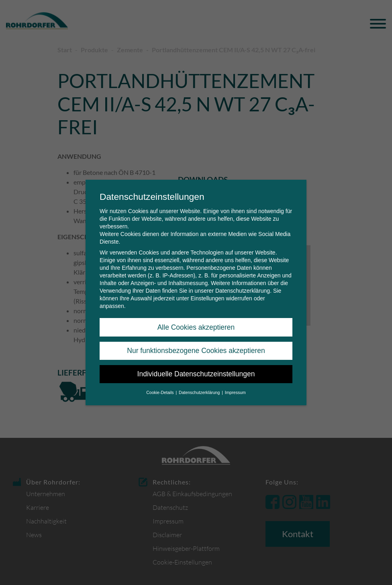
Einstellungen (207, 291)
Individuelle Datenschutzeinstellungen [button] (196, 366)
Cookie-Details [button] (160, 385)
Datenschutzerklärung (243, 283)
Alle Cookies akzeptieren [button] (196, 320)
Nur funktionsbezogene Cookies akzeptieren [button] (196, 343)
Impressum (235, 385)
